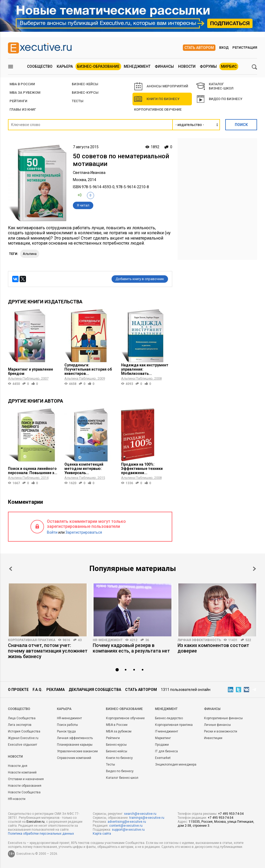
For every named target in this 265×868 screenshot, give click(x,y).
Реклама (56, 690)
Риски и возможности (221, 731)
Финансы (164, 66)
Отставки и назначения (26, 779)
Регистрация (245, 48)
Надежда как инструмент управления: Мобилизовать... (145, 369)
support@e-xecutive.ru (128, 830)
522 (248, 640)
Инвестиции (213, 738)
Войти (52, 532)
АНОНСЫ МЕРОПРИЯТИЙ (161, 86)
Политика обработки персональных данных (41, 834)
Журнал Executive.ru (23, 738)
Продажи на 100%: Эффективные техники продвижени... (142, 469)
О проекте (18, 690)
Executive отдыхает (23, 745)
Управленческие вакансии (77, 751)
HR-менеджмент (108, 640)
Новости (187, 66)
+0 (79, 195)
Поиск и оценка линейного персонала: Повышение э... (33, 471)
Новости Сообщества (24, 792)
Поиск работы (67, 725)
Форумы (208, 66)
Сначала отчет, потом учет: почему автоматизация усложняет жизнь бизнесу (48, 651)
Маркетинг (163, 738)
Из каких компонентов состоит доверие (213, 648)
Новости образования (25, 786)
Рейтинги (113, 738)
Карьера (65, 66)
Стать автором (199, 48)
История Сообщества (24, 731)
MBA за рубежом (25, 93)
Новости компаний (22, 772)
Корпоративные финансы (223, 718)
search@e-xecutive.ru (140, 814)
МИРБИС (229, 66)
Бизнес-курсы (85, 93)
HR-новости (17, 799)
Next (254, 569)
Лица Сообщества (22, 718)
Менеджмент (137, 66)
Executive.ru (36, 822)
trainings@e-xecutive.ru (147, 818)
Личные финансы (217, 725)
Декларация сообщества (95, 690)
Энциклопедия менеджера (176, 764)
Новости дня (18, 766)
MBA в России (117, 725)
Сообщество (40, 66)
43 (80, 640)
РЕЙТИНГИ (18, 101)
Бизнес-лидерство (169, 718)
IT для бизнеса (166, 751)
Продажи (162, 745)
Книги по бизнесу (157, 99)
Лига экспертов (20, 725)
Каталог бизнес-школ (122, 778)
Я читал (83, 205)
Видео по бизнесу (220, 99)
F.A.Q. (37, 690)
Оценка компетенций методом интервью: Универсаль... (84, 469)
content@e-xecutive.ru (126, 826)
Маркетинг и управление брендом (30, 371)
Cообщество (19, 709)
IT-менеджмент (167, 731)
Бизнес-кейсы (117, 751)
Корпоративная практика (32, 640)
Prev (11, 569)
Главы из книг (23, 109)
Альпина (30, 254)
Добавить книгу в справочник (140, 279)
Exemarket (163, 758)
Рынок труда (66, 731)
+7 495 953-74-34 (231, 814)
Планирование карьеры (75, 745)
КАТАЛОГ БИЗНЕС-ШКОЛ (215, 86)
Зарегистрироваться (84, 532)
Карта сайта (102, 834)
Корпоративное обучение (158, 109)
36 (147, 640)
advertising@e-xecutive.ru (127, 822)
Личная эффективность (199, 640)
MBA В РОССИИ (22, 84)
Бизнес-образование (98, 66)
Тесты (78, 101)
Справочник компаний (74, 758)
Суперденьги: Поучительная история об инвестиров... (88, 369)
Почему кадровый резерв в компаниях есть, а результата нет (131, 648)
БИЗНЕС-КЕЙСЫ (85, 84)
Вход (224, 48)
